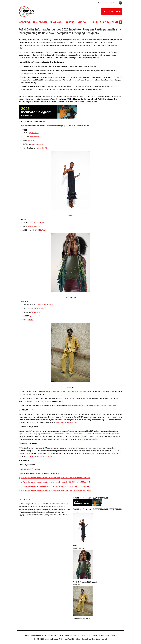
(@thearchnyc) (35, 137)
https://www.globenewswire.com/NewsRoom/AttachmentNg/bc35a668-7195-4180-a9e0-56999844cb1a (55, 491)
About (27, 635)
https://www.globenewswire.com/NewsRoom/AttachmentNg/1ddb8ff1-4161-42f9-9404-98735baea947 (54, 482)
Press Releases (40, 22)
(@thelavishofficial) (34, 226)
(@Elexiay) (31, 140)
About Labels (56, 22)
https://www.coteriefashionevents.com (40, 456)
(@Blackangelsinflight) (46, 305)
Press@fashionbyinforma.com (29, 469)
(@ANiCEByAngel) (40, 230)
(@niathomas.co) (37, 144)
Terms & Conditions (72, 635)
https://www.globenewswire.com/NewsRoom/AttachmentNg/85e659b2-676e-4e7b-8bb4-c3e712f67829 (54, 478)
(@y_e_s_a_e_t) (34, 133)
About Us (82, 22)
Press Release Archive (38, 635)
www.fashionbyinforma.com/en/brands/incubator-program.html (94, 406)
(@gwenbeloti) (42, 148)
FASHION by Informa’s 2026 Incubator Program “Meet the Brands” (64, 392)
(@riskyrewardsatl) (39, 308)
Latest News (24, 22)
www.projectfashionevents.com (89, 439)
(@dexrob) (31, 320)
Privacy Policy (104, 635)
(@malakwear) (36, 312)
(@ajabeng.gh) (35, 316)
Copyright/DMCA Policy (89, 635)
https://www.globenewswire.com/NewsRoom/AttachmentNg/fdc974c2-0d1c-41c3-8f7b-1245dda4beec (54, 486)
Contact (70, 22)
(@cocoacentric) (40, 222)
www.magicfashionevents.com (66, 422)
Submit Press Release (56, 635)
